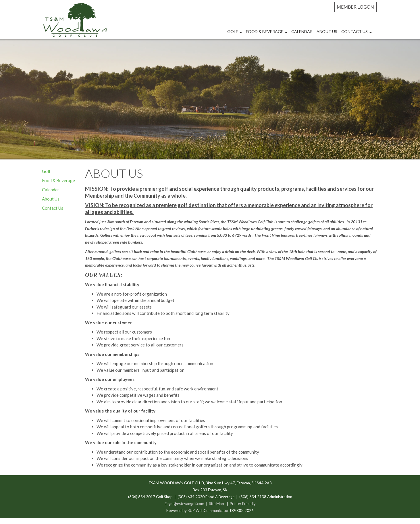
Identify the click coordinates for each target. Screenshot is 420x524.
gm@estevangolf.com (186, 504)
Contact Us (357, 34)
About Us (327, 31)
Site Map (217, 504)
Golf (235, 34)
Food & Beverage (267, 34)
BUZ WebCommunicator (208, 510)
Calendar (302, 31)
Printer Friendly (243, 504)
